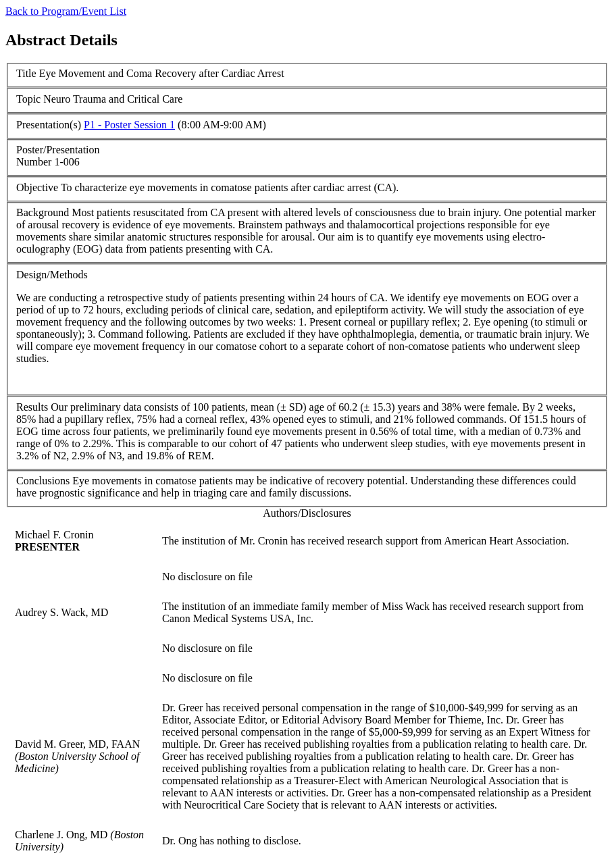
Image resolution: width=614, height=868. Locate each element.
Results (32, 407)
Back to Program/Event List (66, 11)
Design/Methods (52, 275)
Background (43, 212)
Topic (28, 99)
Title (26, 73)
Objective (37, 187)
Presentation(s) (49, 125)
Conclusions (43, 481)
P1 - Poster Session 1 (129, 125)
